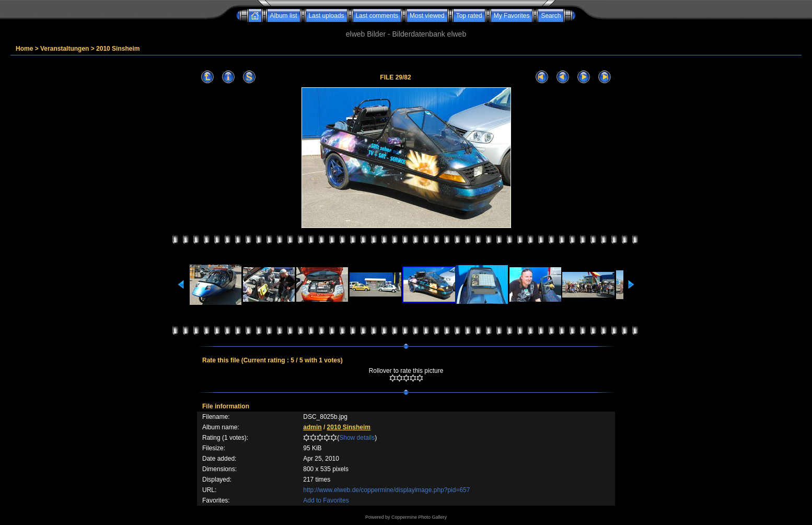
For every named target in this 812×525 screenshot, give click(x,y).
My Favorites (512, 16)
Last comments (377, 16)
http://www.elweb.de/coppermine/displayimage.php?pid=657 (386, 490)
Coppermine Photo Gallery (419, 517)
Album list (284, 16)
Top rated (469, 16)
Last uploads (327, 16)
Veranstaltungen (65, 49)
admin (312, 427)
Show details (357, 438)
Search (551, 16)
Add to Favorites (326, 500)
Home (24, 49)
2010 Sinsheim (118, 49)
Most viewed (427, 16)
